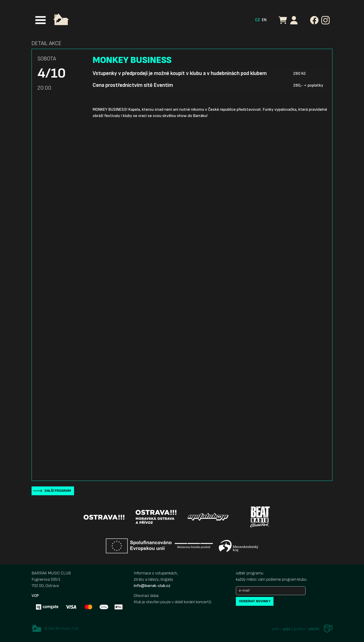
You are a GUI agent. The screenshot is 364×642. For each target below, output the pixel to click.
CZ (258, 20)
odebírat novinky (255, 601)
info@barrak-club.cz (152, 586)
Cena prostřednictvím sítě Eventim (133, 85)
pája (287, 629)
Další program (58, 491)
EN (264, 20)
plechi (314, 629)
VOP (35, 596)
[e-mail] (271, 591)
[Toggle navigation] (41, 20)
